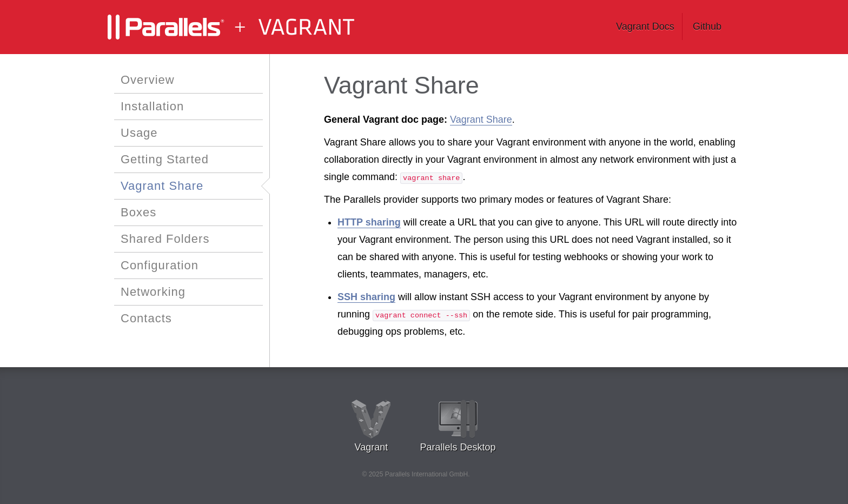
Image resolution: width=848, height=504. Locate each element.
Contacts (146, 318)
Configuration (160, 265)
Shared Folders (165, 239)
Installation (152, 106)
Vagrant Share (162, 186)
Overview (148, 80)
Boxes (138, 212)
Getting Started (165, 159)
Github (707, 26)
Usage (139, 133)
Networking (153, 292)
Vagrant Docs (645, 26)
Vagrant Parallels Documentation (251, 27)
